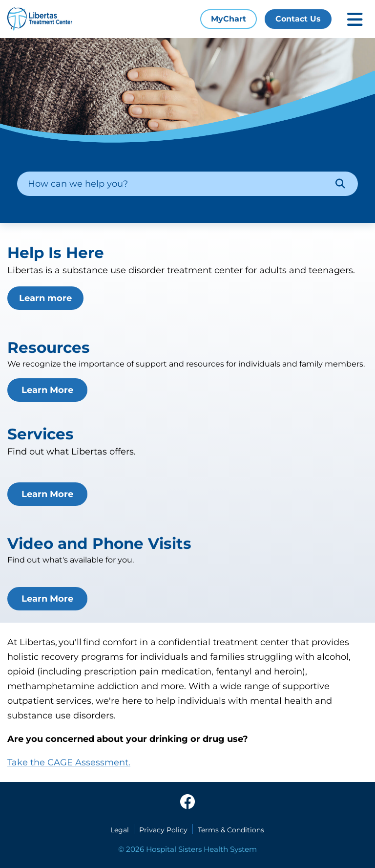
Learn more (45, 298)
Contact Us (298, 19)
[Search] (340, 184)
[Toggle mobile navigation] (355, 19)
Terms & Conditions (231, 830)
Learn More (47, 390)
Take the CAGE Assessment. (69, 762)
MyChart (229, 19)
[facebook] (187, 803)
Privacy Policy (163, 830)
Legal (120, 830)
